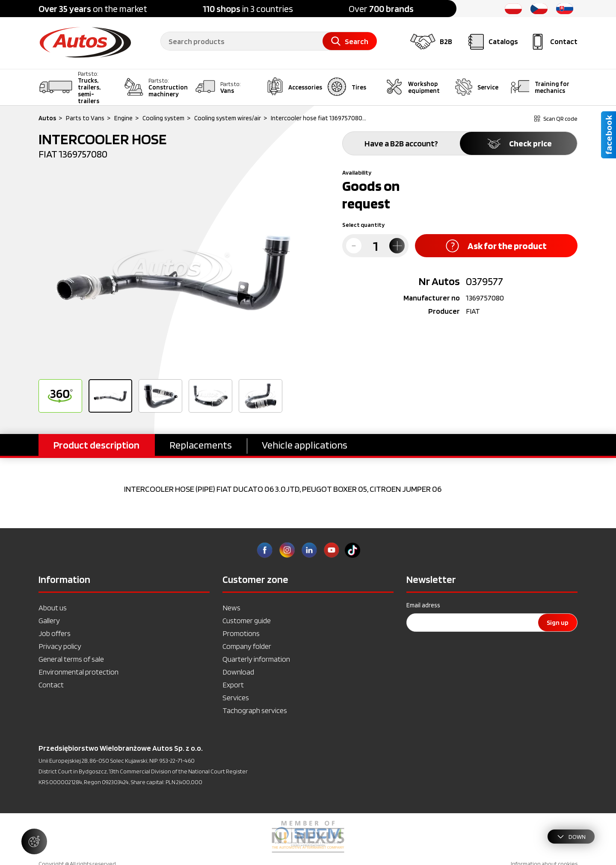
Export (233, 685)
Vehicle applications (305, 445)
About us (53, 608)
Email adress (423, 605)
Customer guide (247, 620)
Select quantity (363, 225)
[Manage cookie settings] (34, 841)
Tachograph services (255, 710)
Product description (96, 445)
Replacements (201, 445)
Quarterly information (256, 659)
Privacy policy (60, 646)
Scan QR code (556, 119)
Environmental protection (78, 672)
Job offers (55, 633)
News (231, 608)
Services (236, 697)
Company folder (247, 646)
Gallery (49, 620)
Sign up (558, 623)
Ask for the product (496, 246)
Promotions (241, 633)
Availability (357, 172)
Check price (519, 143)
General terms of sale (71, 659)
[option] (173, 272)
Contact (51, 685)
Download (238, 672)
